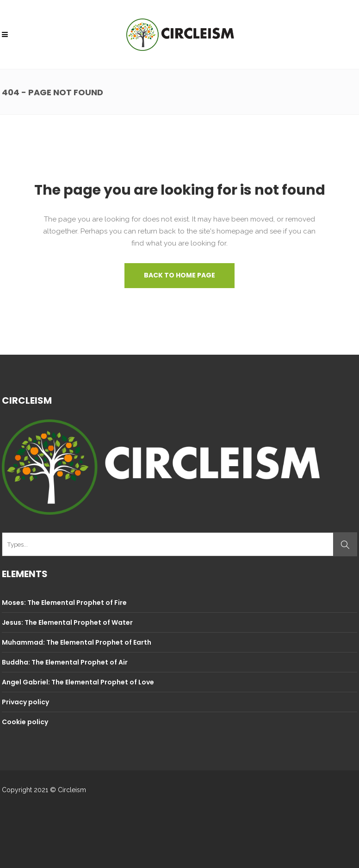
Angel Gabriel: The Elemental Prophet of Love (78, 682)
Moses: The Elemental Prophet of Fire (64, 603)
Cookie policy (25, 722)
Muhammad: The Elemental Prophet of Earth (77, 642)
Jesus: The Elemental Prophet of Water (67, 622)
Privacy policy (25, 702)
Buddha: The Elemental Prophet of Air (65, 662)
